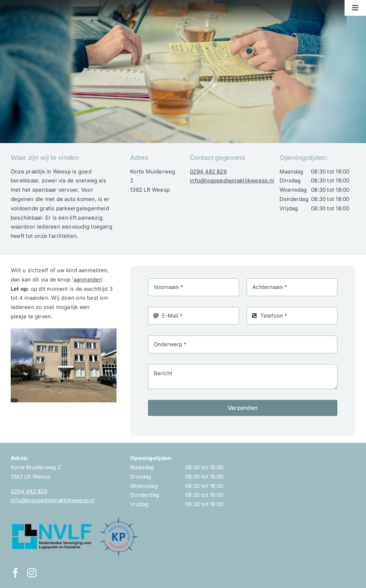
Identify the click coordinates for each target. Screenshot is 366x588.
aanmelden (88, 280)
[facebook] (15, 573)
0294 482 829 (208, 171)
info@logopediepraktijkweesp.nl (232, 180)
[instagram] (32, 573)
